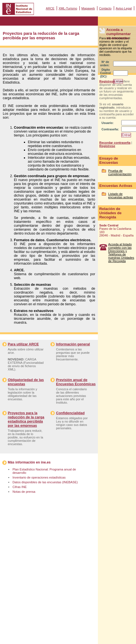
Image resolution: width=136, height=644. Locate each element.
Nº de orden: (105, 64)
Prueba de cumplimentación (120, 172)
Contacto (105, 8)
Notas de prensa (24, 492)
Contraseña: (110, 129)
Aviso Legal (124, 8)
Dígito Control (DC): (105, 73)
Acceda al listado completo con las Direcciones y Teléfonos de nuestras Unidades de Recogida (121, 253)
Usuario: (107, 123)
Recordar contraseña (115, 143)
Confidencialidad (70, 413)
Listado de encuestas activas (121, 196)
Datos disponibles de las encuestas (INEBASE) (45, 482)
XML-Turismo (68, 8)
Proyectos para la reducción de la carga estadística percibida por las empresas (26, 419)
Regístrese (107, 81)
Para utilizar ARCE (23, 344)
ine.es (46, 462)
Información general (73, 344)
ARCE (50, 8)
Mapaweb (88, 8)
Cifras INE (20, 487)
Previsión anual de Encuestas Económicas (76, 382)
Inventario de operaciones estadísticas (39, 477)
